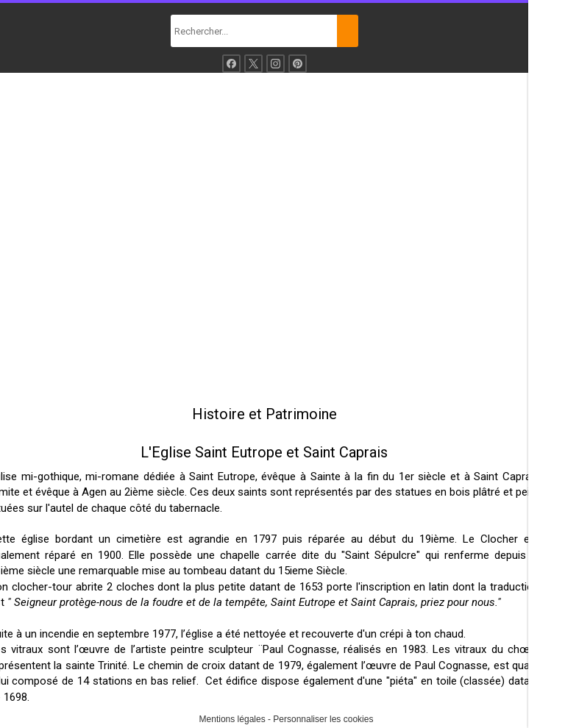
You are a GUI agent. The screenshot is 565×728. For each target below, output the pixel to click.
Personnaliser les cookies (323, 719)
